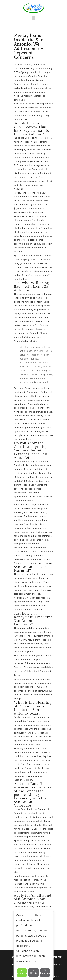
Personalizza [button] (45, 972)
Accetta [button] (22, 972)
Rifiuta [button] (34, 972)
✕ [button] (50, 914)
